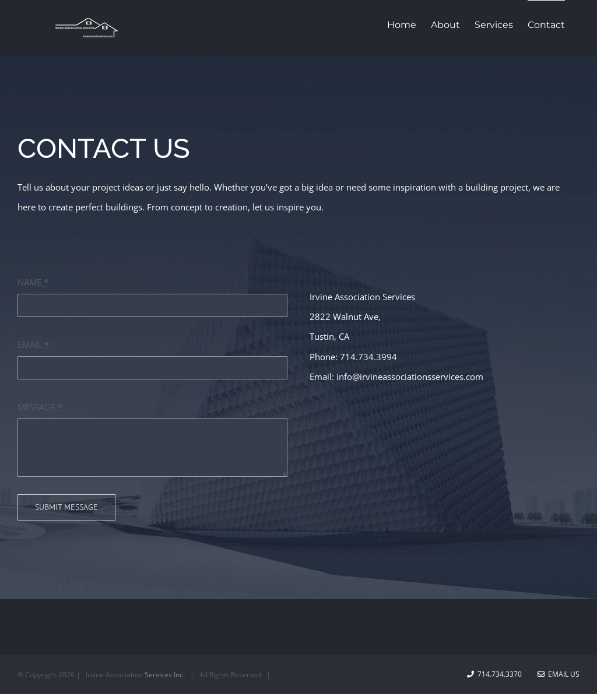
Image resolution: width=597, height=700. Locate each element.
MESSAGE (40, 407)
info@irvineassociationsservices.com (410, 377)
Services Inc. (165, 675)
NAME (33, 282)
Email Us (559, 674)
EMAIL (33, 344)
